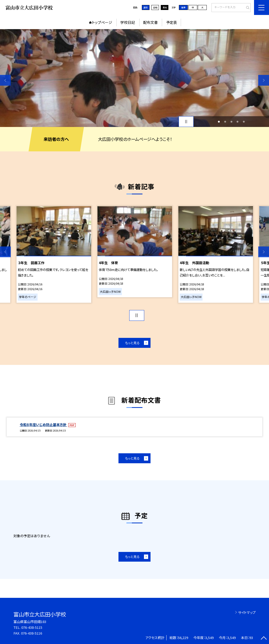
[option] (134, 78)
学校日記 (128, 22)
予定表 (172, 22)
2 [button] (225, 122)
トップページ (102, 22)
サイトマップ (247, 612)
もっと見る (132, 343)
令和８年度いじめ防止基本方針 (43, 425)
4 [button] (237, 122)
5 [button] (244, 122)
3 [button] (231, 122)
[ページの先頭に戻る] (264, 639)
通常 (146, 7)
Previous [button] (5, 80)
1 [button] (219, 122)
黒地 (165, 7)
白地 (155, 7)
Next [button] (264, 80)
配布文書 (151, 22)
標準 (183, 7)
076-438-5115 (32, 627)
